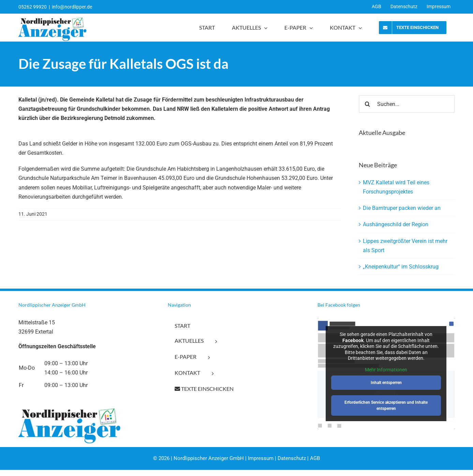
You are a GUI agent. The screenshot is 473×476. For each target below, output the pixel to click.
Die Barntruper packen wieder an (402, 208)
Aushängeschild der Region (396, 224)
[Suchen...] (407, 104)
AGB (315, 458)
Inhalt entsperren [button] (386, 383)
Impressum (261, 458)
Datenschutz (292, 458)
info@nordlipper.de (72, 7)
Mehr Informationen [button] (386, 370)
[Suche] (368, 104)
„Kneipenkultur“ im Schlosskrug (401, 267)
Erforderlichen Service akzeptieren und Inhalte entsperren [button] (386, 405)
